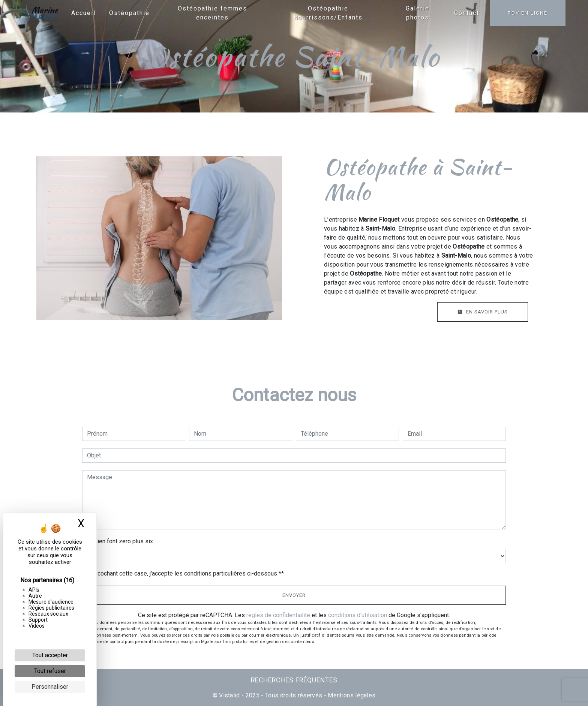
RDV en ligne (528, 13)
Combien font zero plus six (118, 541)
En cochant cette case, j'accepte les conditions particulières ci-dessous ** (187, 573)
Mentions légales (351, 695)
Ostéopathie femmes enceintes (212, 13)
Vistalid (229, 695)
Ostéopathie (129, 13)
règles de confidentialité (278, 615)
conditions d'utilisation (358, 615)
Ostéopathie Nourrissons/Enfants (328, 13)
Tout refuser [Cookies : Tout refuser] (50, 671)
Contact (467, 13)
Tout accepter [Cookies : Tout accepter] (50, 655)
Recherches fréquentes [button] (294, 680)
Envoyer (294, 595)
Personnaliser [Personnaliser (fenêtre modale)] (50, 687)
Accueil (83, 13)
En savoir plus (483, 312)
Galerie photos (418, 13)
